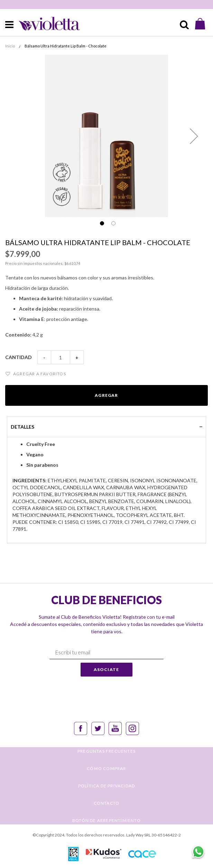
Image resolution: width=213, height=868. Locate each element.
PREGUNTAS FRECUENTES (106, 751)
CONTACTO (107, 803)
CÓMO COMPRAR (106, 768)
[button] (194, 136)
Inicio (10, 46)
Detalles (22, 427)
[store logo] (43, 24)
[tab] (106, 427)
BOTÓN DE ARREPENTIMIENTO (106, 820)
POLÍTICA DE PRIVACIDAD (106, 786)
